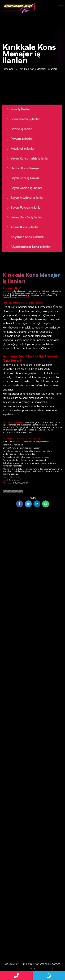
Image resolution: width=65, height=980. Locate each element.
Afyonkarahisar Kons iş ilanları (27, 247)
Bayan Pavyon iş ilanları (23, 207)
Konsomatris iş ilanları (22, 119)
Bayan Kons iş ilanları (21, 178)
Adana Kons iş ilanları (21, 227)
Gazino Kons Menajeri (22, 168)
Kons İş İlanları (17, 109)
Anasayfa (8, 69)
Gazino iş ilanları (18, 129)
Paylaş (33, 498)
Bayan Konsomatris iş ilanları (26, 158)
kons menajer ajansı (22, 307)
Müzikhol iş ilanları (19, 148)
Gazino (17, 293)
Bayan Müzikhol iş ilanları (24, 198)
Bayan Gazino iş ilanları (22, 188)
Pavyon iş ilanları (18, 139)
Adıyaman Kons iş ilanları (24, 237)
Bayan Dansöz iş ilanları (23, 217)
